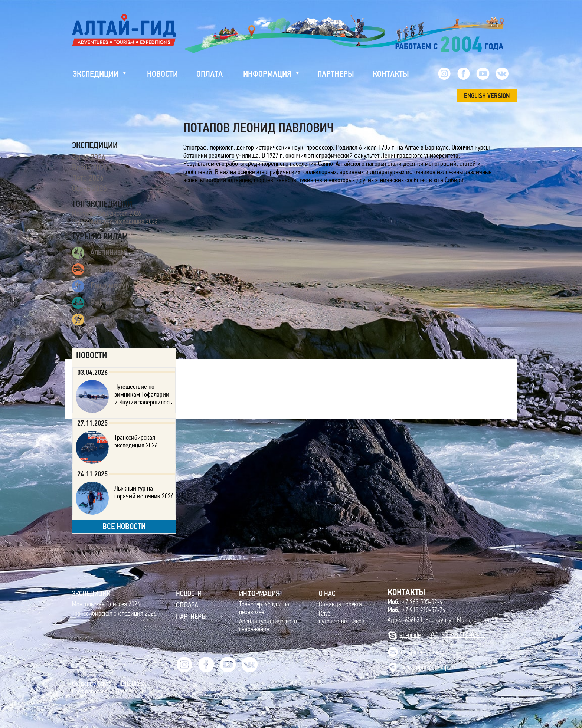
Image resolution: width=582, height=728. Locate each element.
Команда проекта (340, 604)
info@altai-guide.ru (422, 652)
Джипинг (96, 269)
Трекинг (94, 319)
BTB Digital (134, 684)
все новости (124, 526)
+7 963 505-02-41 (416, 602)
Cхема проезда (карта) (427, 667)
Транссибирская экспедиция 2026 (115, 222)
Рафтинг (94, 303)
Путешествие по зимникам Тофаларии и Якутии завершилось (143, 394)
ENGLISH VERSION (487, 96)
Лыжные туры (103, 286)
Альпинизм (99, 253)
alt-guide (410, 635)
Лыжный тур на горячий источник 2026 (144, 492)
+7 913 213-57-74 (416, 610)
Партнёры (191, 616)
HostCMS (126, 691)
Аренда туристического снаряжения (268, 625)
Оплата (187, 605)
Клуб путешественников (342, 617)
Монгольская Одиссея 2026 (107, 213)
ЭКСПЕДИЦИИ (91, 593)
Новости (189, 593)
